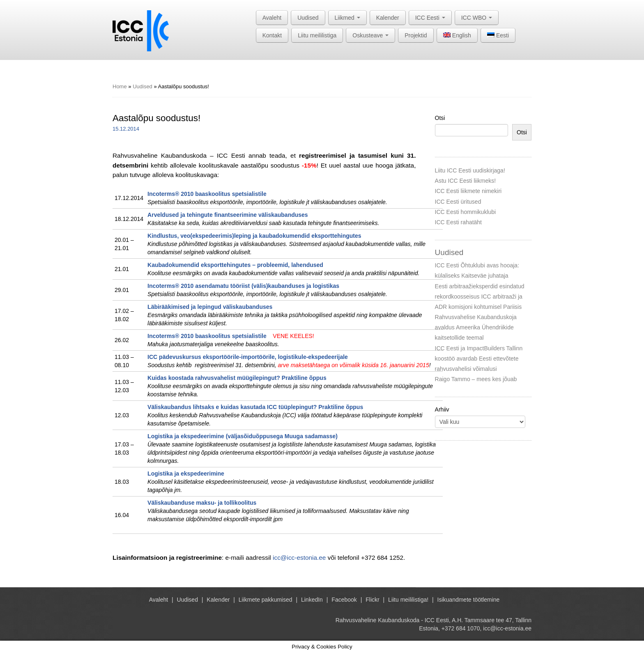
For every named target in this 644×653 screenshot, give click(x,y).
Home (120, 86)
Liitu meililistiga (317, 35)
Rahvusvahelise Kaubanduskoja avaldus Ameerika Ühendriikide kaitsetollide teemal (476, 327)
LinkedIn (312, 600)
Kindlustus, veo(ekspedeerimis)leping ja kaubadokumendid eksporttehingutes (254, 236)
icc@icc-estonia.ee (299, 558)
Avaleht (272, 18)
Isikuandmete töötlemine (469, 600)
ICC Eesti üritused (458, 202)
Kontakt (272, 35)
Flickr (372, 600)
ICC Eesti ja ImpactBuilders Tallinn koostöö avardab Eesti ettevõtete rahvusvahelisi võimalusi (479, 359)
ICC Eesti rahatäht (458, 222)
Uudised (308, 18)
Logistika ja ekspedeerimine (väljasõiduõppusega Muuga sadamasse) (243, 436)
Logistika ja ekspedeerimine (186, 474)
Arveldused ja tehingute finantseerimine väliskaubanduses (228, 215)
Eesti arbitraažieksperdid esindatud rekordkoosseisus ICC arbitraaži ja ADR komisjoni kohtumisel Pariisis (480, 297)
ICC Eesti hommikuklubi (466, 212)
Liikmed (347, 18)
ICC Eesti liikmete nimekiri (468, 191)
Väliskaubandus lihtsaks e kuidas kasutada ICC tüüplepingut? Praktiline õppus (255, 407)
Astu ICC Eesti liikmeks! (466, 181)
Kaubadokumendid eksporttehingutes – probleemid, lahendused (235, 265)
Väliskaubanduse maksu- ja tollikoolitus (202, 503)
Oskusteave (370, 35)
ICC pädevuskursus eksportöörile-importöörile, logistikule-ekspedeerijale (248, 357)
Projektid (416, 35)
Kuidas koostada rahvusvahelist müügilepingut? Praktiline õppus (237, 378)
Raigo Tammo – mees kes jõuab (476, 379)
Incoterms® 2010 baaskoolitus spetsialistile (207, 194)
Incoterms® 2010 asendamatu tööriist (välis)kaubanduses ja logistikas (243, 286)
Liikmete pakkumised (266, 600)
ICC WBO (477, 18)
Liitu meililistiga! (408, 600)
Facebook (344, 600)
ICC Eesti (430, 18)
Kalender (388, 18)
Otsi (440, 118)
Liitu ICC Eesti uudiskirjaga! (470, 170)
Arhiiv (442, 409)
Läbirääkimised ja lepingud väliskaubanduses (210, 307)
